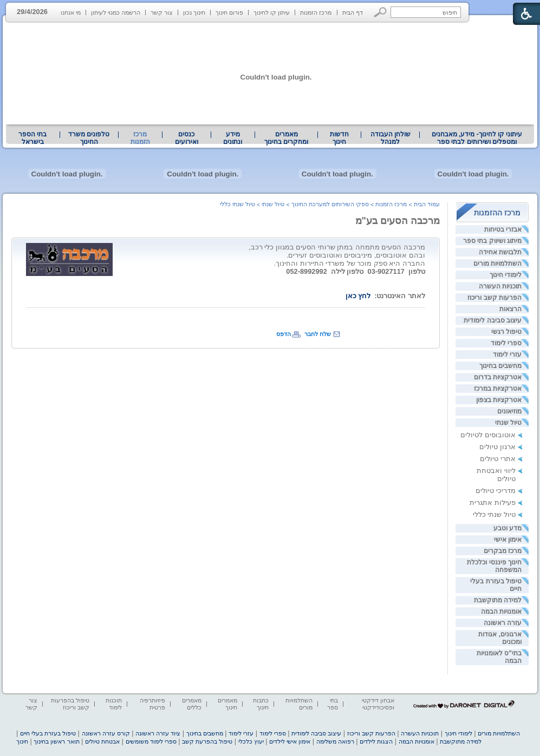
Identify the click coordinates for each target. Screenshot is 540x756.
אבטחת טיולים (102, 741)
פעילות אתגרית (493, 502)
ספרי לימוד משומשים (151, 741)
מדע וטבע (508, 528)
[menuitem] (477, 138)
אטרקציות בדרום (498, 377)
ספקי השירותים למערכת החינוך (330, 204)
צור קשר (162, 12)
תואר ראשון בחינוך (56, 741)
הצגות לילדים (376, 741)
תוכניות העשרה (500, 286)
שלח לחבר (318, 334)
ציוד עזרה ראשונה (158, 733)
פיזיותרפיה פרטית (152, 704)
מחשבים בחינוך (500, 366)
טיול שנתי (508, 423)
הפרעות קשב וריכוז (495, 298)
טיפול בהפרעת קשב (207, 741)
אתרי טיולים (498, 459)
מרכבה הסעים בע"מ (398, 221)
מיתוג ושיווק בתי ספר (492, 241)
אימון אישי (508, 540)
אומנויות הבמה (501, 612)
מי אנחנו (71, 12)
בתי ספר (333, 704)
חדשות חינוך (339, 138)
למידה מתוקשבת (498, 600)
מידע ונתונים (233, 138)
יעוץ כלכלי (251, 741)
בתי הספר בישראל (32, 138)
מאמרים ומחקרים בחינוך (286, 138)
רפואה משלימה (335, 741)
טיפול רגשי (506, 332)
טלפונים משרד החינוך (89, 138)
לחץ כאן (358, 296)
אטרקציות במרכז (498, 389)
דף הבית (353, 12)
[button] (380, 12)
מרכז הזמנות (316, 12)
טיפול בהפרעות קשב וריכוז (70, 704)
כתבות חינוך (261, 704)
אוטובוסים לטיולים (488, 435)
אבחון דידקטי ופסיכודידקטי (378, 704)
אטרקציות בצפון (499, 400)
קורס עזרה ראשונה (106, 733)
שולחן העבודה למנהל (391, 138)
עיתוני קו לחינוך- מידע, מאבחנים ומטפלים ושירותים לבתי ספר (477, 138)
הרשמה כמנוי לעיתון (116, 12)
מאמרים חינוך (227, 704)
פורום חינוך (229, 12)
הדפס (284, 334)
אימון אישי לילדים (290, 741)
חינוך (22, 741)
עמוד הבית (427, 204)
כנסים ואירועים (187, 138)
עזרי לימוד (507, 354)
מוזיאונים (509, 411)
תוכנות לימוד (114, 704)
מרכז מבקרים (503, 551)
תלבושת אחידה (500, 252)
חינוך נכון (194, 12)
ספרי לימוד (506, 343)
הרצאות (510, 309)
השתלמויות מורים (497, 264)
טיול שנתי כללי (494, 514)
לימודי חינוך (506, 275)
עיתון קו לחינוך (272, 12)
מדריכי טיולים (496, 491)
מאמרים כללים (192, 704)
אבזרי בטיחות (503, 229)
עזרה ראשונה (503, 623)
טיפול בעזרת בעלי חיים (48, 733)
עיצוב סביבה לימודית (493, 320)
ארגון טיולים (497, 447)
